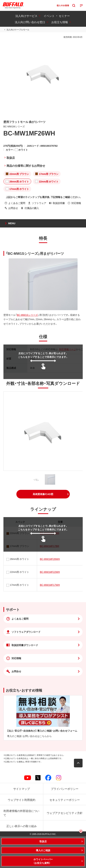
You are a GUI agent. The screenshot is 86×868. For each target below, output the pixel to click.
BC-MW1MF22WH (50, 572)
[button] (43, 494)
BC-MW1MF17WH (50, 585)
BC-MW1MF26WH (50, 559)
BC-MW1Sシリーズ (27, 315)
